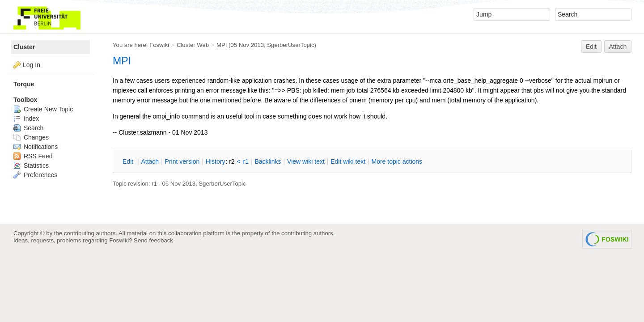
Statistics (31, 165)
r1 (246, 161)
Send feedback (153, 240)
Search (28, 128)
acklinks (268, 161)
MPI (222, 45)
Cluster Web (193, 45)
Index (26, 119)
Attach (618, 47)
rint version (182, 161)
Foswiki (159, 45)
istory (216, 161)
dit (129, 161)
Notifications (36, 147)
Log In (32, 65)
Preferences (35, 175)
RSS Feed (33, 156)
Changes (31, 137)
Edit (591, 47)
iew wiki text (306, 161)
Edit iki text (348, 161)
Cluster (24, 47)
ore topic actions (397, 161)
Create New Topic (43, 109)
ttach (150, 161)
